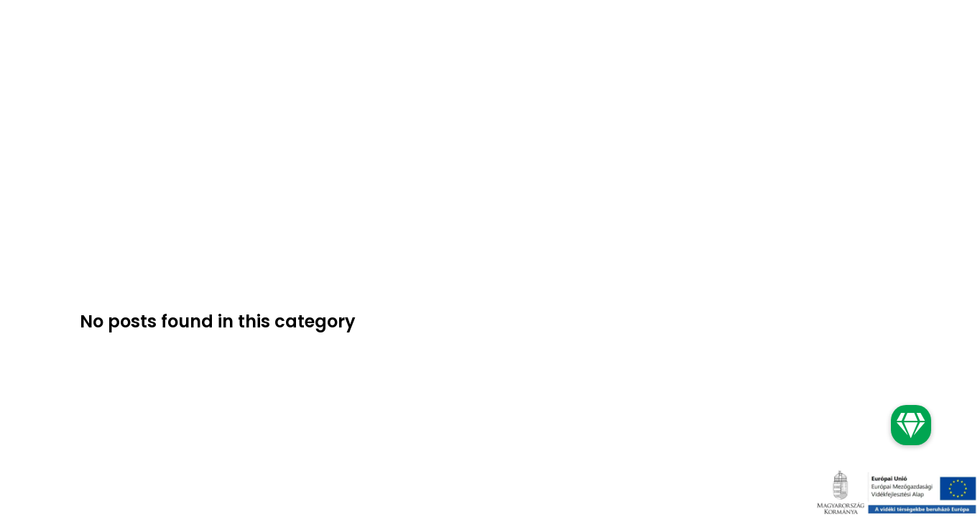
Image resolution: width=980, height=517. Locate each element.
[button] (911, 425)
